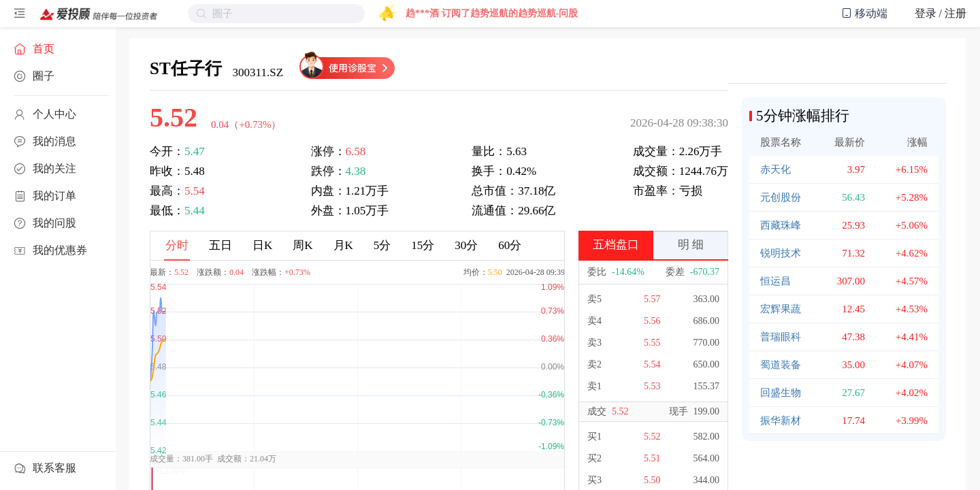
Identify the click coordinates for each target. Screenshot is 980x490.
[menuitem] (58, 49)
